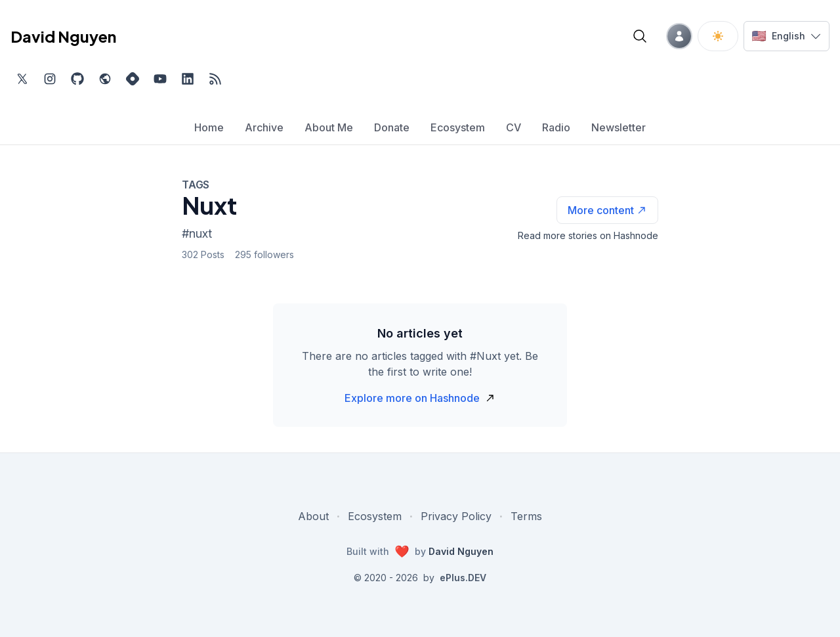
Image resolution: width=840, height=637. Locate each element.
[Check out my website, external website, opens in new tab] (105, 79)
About (313, 516)
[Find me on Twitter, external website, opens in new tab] (22, 79)
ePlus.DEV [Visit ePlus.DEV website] (463, 578)
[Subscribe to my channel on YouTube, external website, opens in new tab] (160, 79)
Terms (526, 516)
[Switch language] (787, 36)
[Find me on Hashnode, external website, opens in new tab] (133, 79)
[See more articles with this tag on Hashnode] (607, 210)
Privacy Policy (456, 516)
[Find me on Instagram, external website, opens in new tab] (50, 79)
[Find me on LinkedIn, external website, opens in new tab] (188, 79)
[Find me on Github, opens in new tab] (77, 79)
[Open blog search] (640, 36)
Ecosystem (375, 516)
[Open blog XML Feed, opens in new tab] (215, 79)
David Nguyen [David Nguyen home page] (63, 36)
